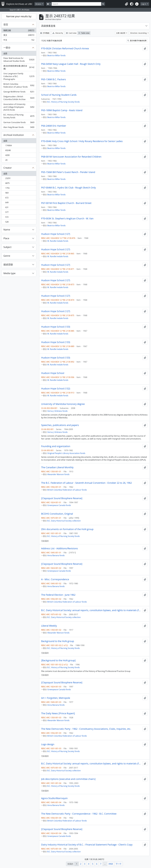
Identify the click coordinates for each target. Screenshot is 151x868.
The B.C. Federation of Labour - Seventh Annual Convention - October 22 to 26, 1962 (86, 483)
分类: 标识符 (121, 33)
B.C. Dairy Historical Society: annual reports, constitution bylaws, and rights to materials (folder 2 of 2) (91, 764)
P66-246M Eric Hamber (54, 126)
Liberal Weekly (49, 626)
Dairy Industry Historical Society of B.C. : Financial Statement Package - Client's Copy (87, 845)
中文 (19, 40)
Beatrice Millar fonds (56, 55)
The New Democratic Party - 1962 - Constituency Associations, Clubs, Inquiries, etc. (86, 729)
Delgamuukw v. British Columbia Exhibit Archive (19, 98)
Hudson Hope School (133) (56, 327)
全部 (5, 53)
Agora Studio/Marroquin (54, 798)
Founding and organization (56, 446)
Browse (39, 4)
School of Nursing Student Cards (59, 95)
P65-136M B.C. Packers (54, 79)
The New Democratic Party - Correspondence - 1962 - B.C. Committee (79, 814)
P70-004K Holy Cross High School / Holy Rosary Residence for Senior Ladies (82, 141)
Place (6, 238)
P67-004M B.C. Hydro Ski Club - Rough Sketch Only (68, 188)
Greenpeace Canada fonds (59, 505)
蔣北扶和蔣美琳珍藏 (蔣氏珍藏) (19, 67)
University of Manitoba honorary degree (63, 404)
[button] (126, 4)
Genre (7, 256)
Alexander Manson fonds (58, 474)
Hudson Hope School (53, 373)
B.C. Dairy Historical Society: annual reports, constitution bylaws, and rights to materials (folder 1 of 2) (91, 610)
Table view (84, 33)
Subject (7, 247)
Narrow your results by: (19, 16)
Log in (144, 4)
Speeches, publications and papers (60, 425)
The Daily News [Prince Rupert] (58, 713)
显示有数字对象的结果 (137, 41)
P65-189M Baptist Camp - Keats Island (62, 110)
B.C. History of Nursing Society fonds (19, 116)
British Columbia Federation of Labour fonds (19, 85)
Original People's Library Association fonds (66, 453)
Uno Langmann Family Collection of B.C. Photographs (19, 76)
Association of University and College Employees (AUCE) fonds (19, 107)
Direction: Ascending (139, 33)
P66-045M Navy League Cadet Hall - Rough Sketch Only (71, 64)
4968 (111, 864)
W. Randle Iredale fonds (58, 241)
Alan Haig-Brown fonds (19, 128)
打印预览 (45, 33)
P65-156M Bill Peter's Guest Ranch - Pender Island (68, 172)
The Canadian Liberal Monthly (57, 467)
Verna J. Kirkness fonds (57, 411)
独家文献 (19, 31)
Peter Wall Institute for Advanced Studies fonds (19, 60)
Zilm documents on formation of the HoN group (67, 529)
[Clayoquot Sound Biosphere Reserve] (62, 498)
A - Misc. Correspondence (55, 579)
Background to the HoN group (58, 641)
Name (7, 230)
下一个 (119, 864)
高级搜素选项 (48, 26)
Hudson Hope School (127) (56, 234)
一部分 (7, 48)
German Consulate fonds (19, 123)
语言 (6, 24)
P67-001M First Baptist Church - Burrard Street (66, 203)
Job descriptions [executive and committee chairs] (68, 779)
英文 (19, 36)
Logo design (48, 744)
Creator (8, 168)
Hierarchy (58, 33)
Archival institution (14, 135)
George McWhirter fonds (19, 92)
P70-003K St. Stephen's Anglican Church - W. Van (67, 219)
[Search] (76, 4)
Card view (71, 33)
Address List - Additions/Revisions (60, 548)
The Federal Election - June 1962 (58, 595)
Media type (9, 273)
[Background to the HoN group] (58, 660)
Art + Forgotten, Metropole (56, 698)
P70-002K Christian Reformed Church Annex (65, 48)
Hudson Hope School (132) (56, 389)
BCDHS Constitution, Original (57, 514)
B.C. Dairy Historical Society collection (64, 521)
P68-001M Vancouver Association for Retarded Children (71, 157)
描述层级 (8, 264)
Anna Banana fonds (56, 555)
